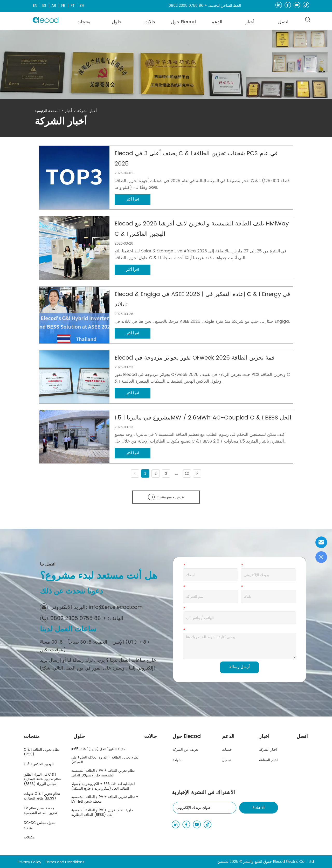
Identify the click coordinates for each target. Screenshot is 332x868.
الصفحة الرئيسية (47, 111)
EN (35, 6)
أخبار (68, 111)
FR (63, 6)
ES (44, 6)
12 (187, 473)
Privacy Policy (29, 862)
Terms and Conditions (65, 862)
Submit (259, 808)
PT (73, 6)
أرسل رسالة (239, 667)
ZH (82, 6)
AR (54, 6)
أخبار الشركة (87, 111)
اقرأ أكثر (133, 199)
